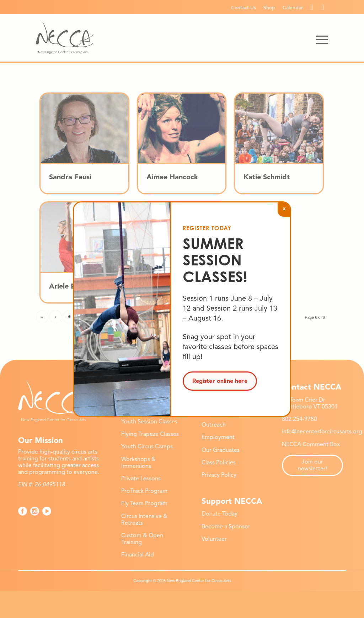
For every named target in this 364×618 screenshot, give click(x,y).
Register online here (220, 381)
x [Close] (284, 208)
